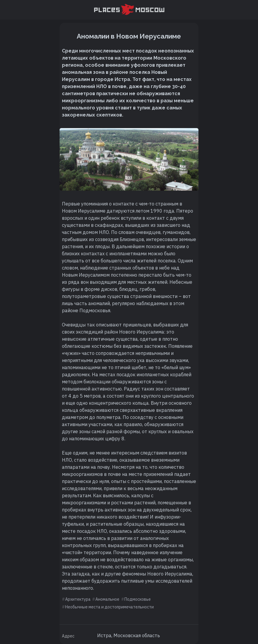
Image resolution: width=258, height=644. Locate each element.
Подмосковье (138, 599)
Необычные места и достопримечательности (109, 607)
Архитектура (78, 599)
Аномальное (107, 599)
